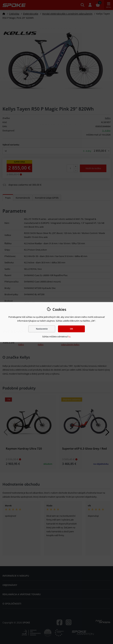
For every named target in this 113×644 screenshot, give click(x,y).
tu (69, 337)
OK (71, 329)
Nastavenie (42, 329)
